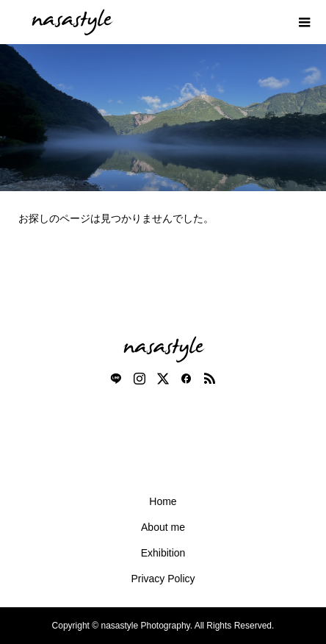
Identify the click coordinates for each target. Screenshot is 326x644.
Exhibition (163, 553)
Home (163, 501)
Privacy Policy (163, 579)
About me (163, 527)
